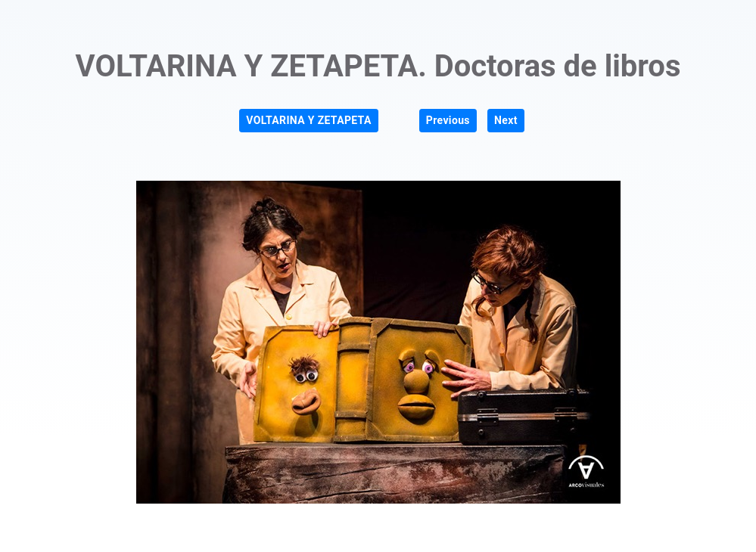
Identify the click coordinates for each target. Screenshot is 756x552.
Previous (448, 120)
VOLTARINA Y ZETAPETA (308, 120)
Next (506, 120)
